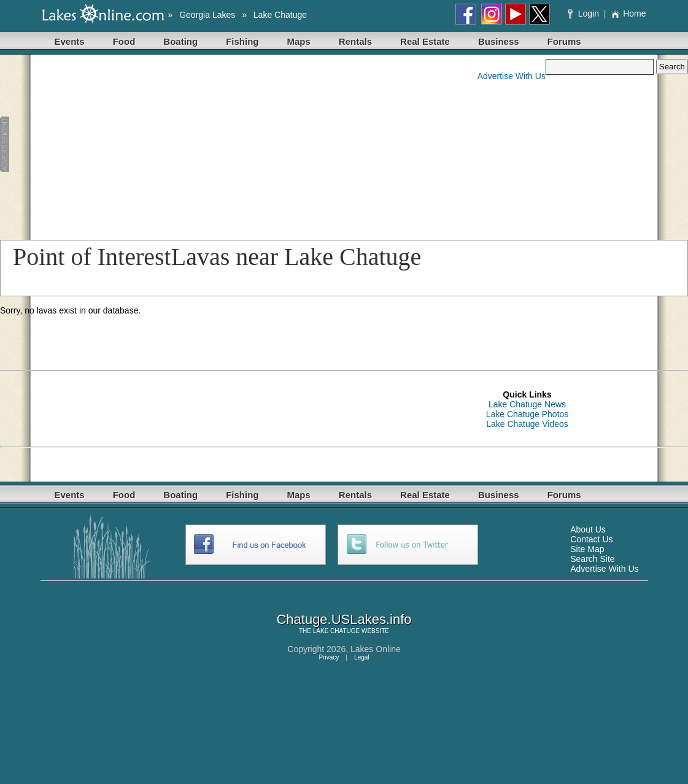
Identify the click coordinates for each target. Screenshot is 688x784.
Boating (180, 41)
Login (585, 13)
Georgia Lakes (207, 15)
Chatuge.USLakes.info (344, 619)
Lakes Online (376, 649)
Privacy (329, 657)
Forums (564, 41)
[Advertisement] (233, 145)
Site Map (587, 549)
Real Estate (425, 41)
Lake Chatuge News (527, 404)
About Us (588, 529)
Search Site (592, 559)
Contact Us (591, 539)
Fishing (242, 41)
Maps (299, 41)
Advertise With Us (512, 76)
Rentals (355, 41)
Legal (361, 657)
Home (628, 13)
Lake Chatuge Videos (527, 424)
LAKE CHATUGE (337, 631)
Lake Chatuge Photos (528, 414)
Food (124, 41)
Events (70, 41)
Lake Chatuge (280, 15)
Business (499, 41)
